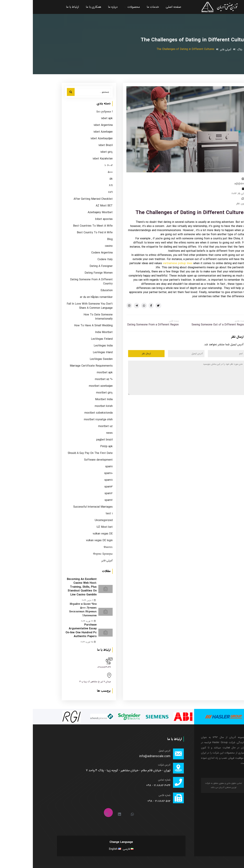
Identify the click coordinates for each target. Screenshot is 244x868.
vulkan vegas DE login (66, 540)
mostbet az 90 (71, 379)
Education (74, 290)
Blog (77, 239)
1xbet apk (74, 118)
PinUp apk (74, 446)
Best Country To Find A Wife (62, 233)
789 (78, 192)
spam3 (76, 487)
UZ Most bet (72, 527)
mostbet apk (72, 373)
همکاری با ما (61, 7)
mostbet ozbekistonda (66, 413)
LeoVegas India (70, 346)
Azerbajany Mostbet (67, 212)
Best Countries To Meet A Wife (60, 226)
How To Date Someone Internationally (65, 317)
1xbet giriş (74, 152)
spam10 (76, 473)
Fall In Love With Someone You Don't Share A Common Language (57, 306)
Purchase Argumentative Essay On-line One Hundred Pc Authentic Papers (48, 630)
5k (78, 179)
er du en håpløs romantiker (63, 297)
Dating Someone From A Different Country (59, 282)
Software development (66, 460)
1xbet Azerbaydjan (69, 139)
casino (76, 246)
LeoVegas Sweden (68, 359)
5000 (77, 172)
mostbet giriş (71, 393)
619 (78, 186)
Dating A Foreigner (68, 266)
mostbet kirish (71, 406)
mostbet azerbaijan (68, 386)
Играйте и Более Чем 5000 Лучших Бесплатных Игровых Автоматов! (50, 610)
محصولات (101, 7)
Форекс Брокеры (70, 554)
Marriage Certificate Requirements (58, 366)
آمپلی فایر (193, 50)
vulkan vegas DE (70, 534)
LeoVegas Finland (69, 339)
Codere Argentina (69, 253)
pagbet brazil (72, 440)
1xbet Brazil (73, 145)
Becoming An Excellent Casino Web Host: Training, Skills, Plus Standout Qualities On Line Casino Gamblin (49, 587)
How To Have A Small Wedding (61, 326)
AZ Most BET (71, 206)
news (77, 433)
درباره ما (80, 7)
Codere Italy (72, 259)
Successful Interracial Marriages (60, 507)
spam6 (76, 493)
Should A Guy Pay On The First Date (57, 453)
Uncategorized (71, 520)
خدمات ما (120, 7)
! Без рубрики (72, 112)
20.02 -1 (76, 165)
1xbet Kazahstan (70, 159)
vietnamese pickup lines (145, 263)
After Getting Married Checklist (60, 199)
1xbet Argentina (70, 125)
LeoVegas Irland (70, 352)
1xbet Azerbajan (70, 132)
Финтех (75, 547)
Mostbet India (71, 399)
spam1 (76, 467)
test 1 (76, 514)
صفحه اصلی (141, 7)
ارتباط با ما (40, 7)
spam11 (76, 480)
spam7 (76, 500)
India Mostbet (71, 332)
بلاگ (207, 50)
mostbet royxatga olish (65, 420)
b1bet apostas (71, 219)
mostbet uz (73, 426)
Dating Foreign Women (66, 273)
